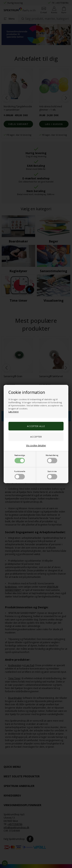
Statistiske (52, 475)
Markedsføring (52, 459)
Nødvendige (20, 459)
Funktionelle (20, 475)
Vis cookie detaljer (36, 445)
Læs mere (14, 412)
